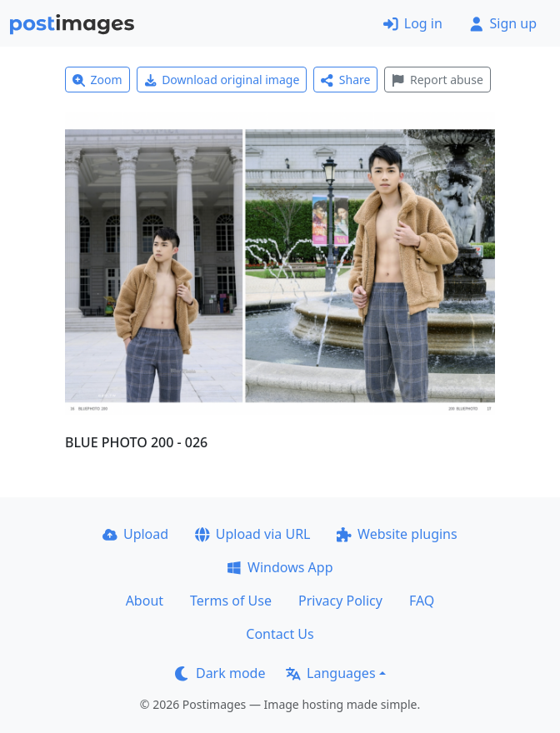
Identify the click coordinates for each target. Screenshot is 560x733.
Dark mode (220, 673)
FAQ (422, 601)
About (145, 601)
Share (345, 80)
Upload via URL (252, 534)
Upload (135, 534)
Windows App (280, 567)
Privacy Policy (340, 601)
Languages (330, 673)
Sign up (503, 23)
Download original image (222, 80)
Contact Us (280, 634)
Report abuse (437, 80)
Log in (413, 23)
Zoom (97, 80)
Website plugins (397, 534)
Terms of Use (231, 601)
